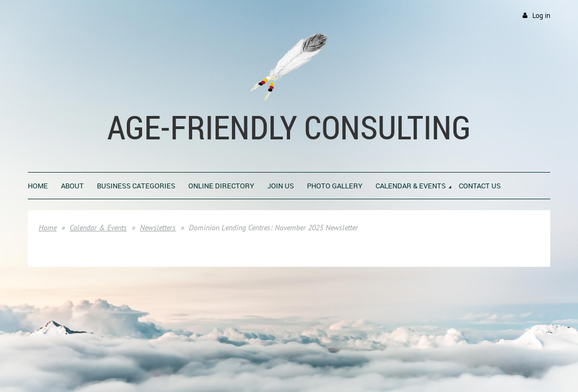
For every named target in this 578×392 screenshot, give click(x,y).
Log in (541, 16)
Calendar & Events (98, 228)
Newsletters (158, 228)
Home (48, 228)
